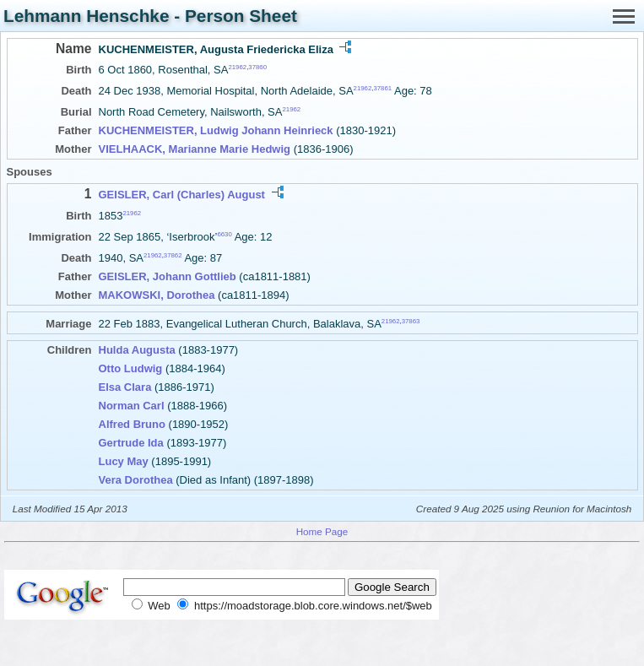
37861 (382, 88)
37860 (257, 67)
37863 (411, 321)
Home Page (322, 531)
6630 (224, 234)
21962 (237, 67)
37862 (173, 255)
